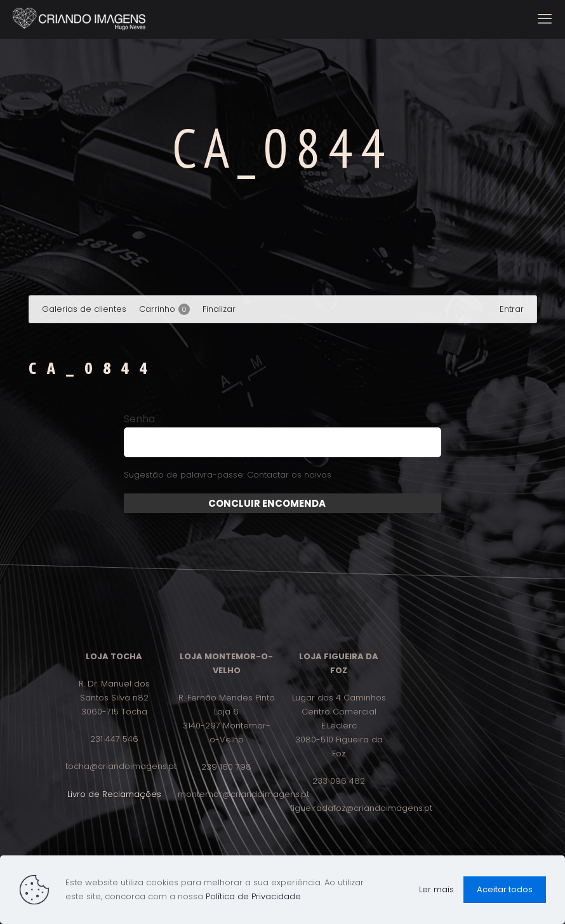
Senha (139, 419)
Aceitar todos (505, 889)
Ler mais (436, 889)
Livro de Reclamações (114, 794)
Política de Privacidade (253, 896)
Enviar (341, 503)
